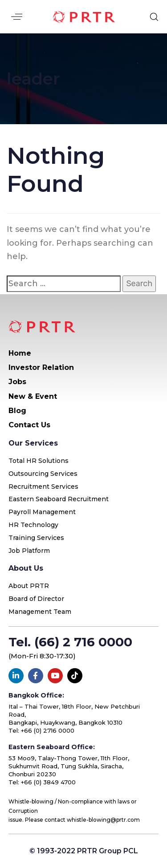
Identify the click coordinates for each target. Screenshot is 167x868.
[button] (17, 17)
